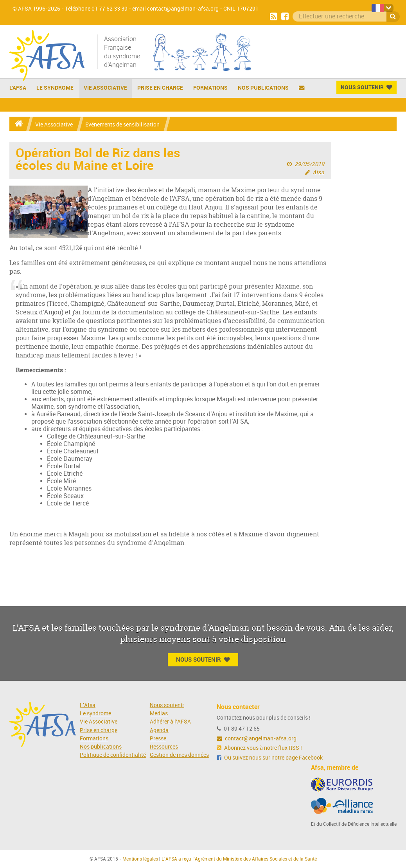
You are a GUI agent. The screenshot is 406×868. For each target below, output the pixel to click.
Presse (158, 739)
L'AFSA (18, 88)
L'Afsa (88, 705)
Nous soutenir (167, 705)
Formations (210, 88)
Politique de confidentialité (113, 755)
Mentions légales (140, 859)
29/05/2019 (309, 164)
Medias (159, 714)
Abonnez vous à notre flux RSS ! (259, 748)
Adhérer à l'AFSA (170, 722)
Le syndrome (95, 714)
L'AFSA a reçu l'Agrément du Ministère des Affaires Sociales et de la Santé (239, 859)
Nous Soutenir (366, 87)
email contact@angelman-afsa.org (175, 9)
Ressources (164, 747)
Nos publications (263, 88)
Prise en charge (160, 88)
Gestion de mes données (179, 755)
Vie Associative (105, 88)
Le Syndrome (55, 88)
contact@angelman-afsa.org (257, 739)
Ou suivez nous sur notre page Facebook (270, 758)
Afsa (318, 172)
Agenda (159, 730)
